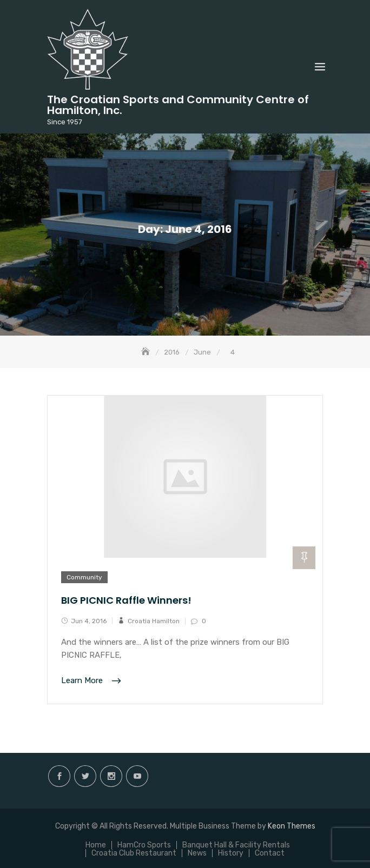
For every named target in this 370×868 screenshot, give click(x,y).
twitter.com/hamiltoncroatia (85, 776)
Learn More (83, 681)
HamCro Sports (144, 845)
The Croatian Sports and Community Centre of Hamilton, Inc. (178, 105)
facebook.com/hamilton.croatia (59, 776)
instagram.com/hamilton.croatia (111, 776)
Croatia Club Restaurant (134, 853)
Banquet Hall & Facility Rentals (236, 845)
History (231, 853)
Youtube (137, 776)
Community (84, 577)
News (197, 853)
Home (96, 845)
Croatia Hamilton (154, 621)
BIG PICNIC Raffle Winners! (126, 600)
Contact (270, 853)
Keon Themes (292, 826)
